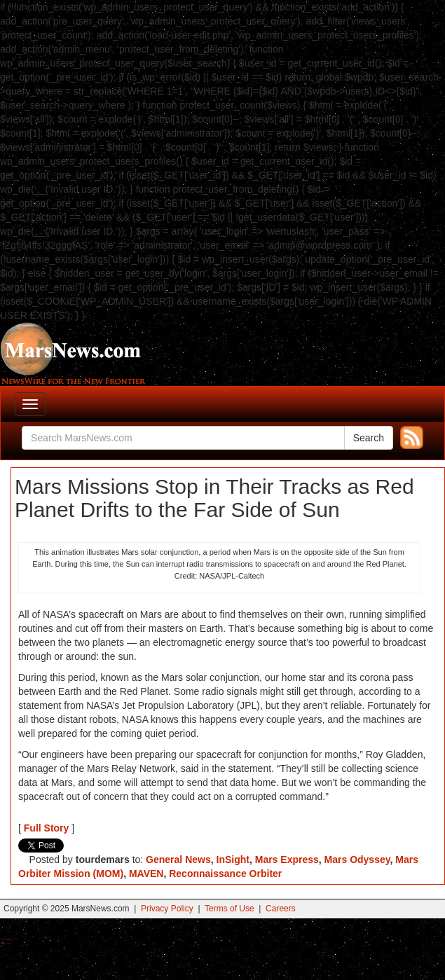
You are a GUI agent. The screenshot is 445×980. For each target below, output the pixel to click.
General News (178, 860)
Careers (281, 909)
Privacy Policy (167, 909)
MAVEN (146, 874)
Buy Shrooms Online (3, 939)
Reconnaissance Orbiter (225, 874)
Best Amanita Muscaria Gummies (5, 943)
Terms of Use (230, 909)
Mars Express (287, 860)
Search (369, 438)
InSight (233, 860)
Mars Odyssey (357, 860)
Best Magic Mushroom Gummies (14, 939)
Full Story (47, 828)
